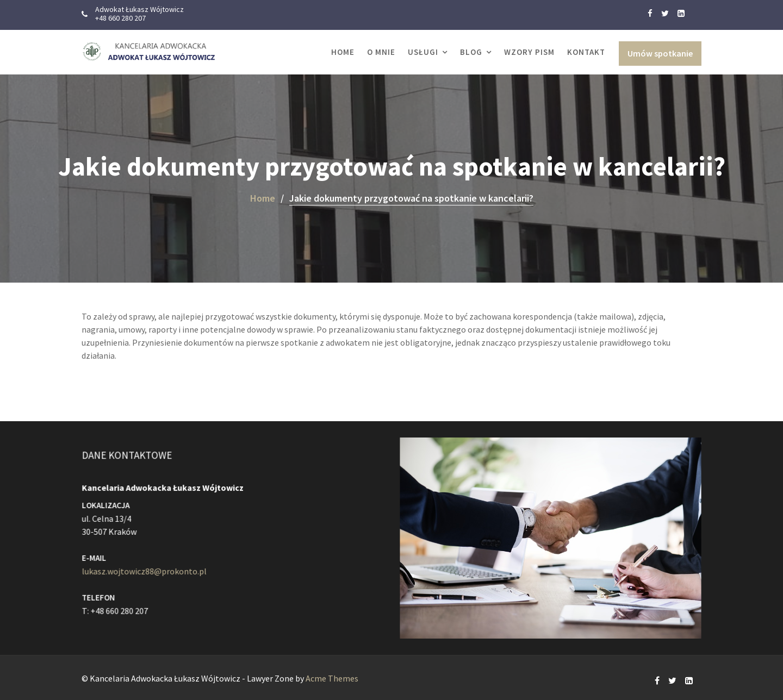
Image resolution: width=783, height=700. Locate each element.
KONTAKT (586, 52)
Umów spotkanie (660, 53)
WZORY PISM (529, 52)
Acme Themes (332, 678)
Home (343, 52)
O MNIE (381, 52)
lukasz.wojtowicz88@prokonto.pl (146, 570)
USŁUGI (423, 52)
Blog (471, 52)
